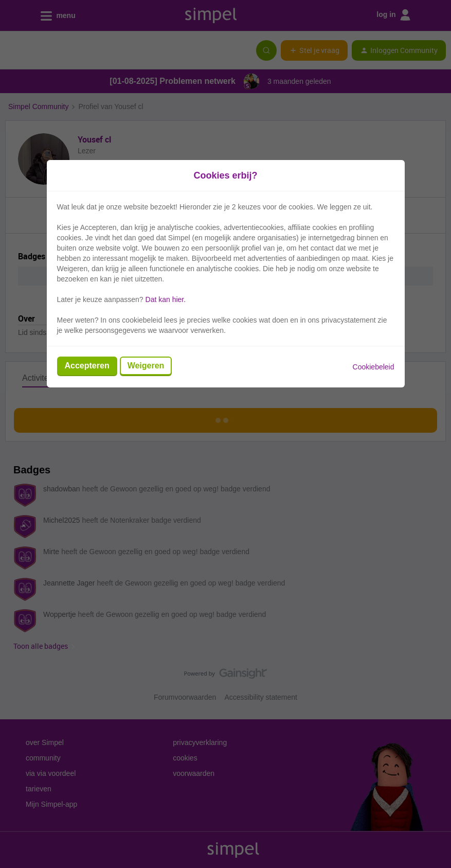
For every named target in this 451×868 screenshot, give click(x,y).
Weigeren (146, 366)
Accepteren (87, 366)
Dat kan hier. (166, 299)
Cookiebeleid (374, 367)
